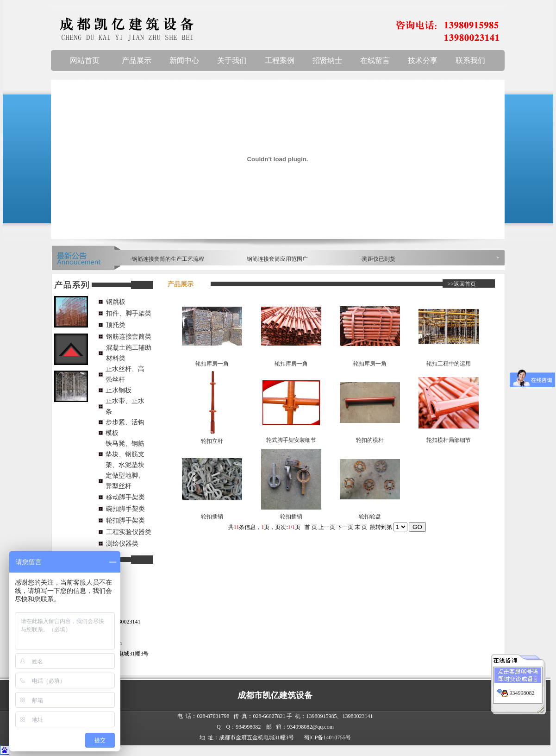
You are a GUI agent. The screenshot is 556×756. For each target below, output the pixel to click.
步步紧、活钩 (125, 422)
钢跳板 (116, 302)
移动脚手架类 (125, 497)
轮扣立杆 (212, 441)
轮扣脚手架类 (125, 520)
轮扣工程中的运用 (449, 364)
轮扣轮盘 (370, 517)
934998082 (522, 687)
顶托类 (116, 325)
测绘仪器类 (122, 544)
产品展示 (137, 60)
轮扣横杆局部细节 (449, 440)
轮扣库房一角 (212, 364)
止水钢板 (119, 390)
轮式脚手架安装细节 (291, 440)
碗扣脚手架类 (125, 509)
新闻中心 (184, 60)
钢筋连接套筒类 (129, 337)
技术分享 (423, 60)
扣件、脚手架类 (129, 313)
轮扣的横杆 (370, 440)
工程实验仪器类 (129, 532)
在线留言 (375, 60)
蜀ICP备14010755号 (328, 737)
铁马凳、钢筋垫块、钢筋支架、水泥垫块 (125, 454)
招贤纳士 (327, 60)
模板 (112, 433)
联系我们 (470, 60)
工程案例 (280, 60)
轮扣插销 (212, 517)
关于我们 (232, 60)
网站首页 (85, 60)
